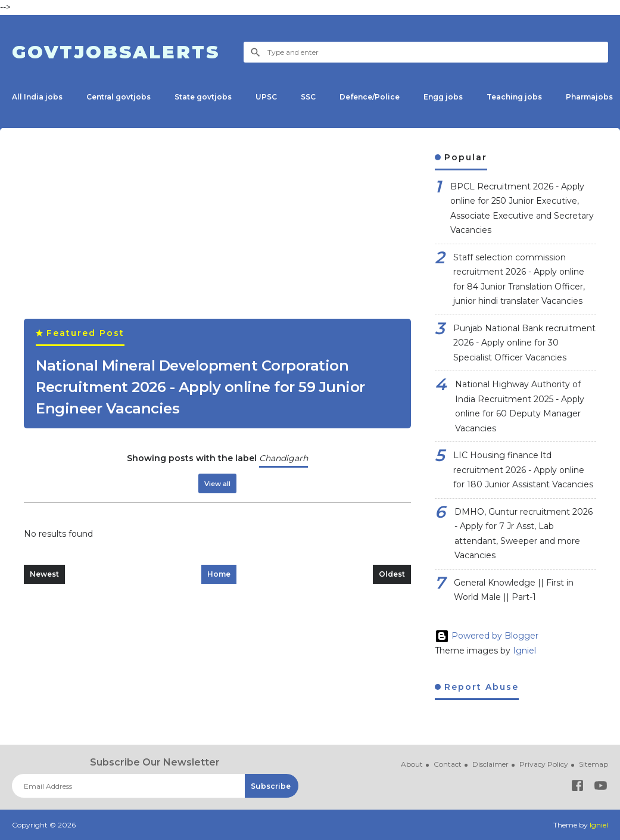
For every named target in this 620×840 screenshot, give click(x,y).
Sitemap (593, 764)
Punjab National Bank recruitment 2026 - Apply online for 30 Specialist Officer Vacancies (524, 343)
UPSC (266, 97)
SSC (308, 97)
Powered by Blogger (487, 636)
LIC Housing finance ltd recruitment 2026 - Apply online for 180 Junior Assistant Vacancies (523, 470)
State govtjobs (203, 97)
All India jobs (37, 97)
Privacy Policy (544, 764)
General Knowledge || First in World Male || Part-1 (514, 590)
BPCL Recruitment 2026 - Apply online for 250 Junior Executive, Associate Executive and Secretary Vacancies (522, 209)
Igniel (524, 651)
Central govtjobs (119, 97)
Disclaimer (490, 764)
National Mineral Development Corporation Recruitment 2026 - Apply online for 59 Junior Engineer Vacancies (200, 387)
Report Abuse (480, 687)
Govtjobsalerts (116, 52)
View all (217, 484)
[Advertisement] (217, 235)
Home (219, 574)
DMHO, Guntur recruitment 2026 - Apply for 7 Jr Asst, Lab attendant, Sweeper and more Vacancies (524, 534)
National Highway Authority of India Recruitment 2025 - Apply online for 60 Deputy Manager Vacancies (520, 406)
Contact (448, 764)
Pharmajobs (589, 97)
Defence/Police (370, 97)
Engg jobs (443, 97)
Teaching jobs (514, 97)
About (412, 764)
